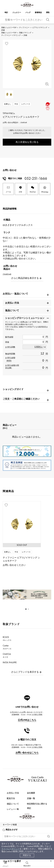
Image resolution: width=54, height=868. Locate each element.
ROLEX (7, 638)
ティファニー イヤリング (11, 35)
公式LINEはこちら (27, 720)
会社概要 (31, 793)
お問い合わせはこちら (27, 753)
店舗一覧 (31, 798)
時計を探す (8, 840)
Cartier (7, 647)
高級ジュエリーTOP (9, 28)
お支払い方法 (13, 793)
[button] (26, 609)
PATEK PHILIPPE (11, 664)
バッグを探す (10, 860)
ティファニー (24, 28)
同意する (27, 855)
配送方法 (11, 798)
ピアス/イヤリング (40, 28)
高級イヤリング (25, 33)
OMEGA (7, 655)
